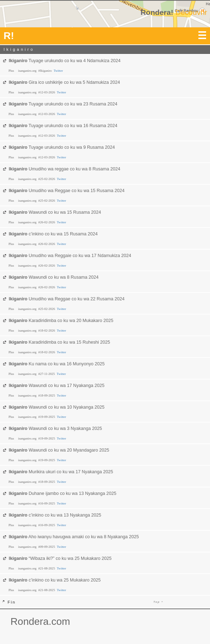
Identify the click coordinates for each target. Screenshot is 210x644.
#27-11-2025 (47, 374)
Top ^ (158, 602)
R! (9, 36)
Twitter (58, 71)
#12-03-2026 (47, 92)
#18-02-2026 (47, 331)
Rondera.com (40, 621)
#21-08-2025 (47, 568)
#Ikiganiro (45, 71)
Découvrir (191, 12)
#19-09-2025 (47, 417)
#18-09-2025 (47, 395)
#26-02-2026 (47, 222)
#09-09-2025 (47, 547)
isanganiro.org (28, 71)
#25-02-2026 (47, 179)
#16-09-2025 (47, 503)
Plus (12, 71)
